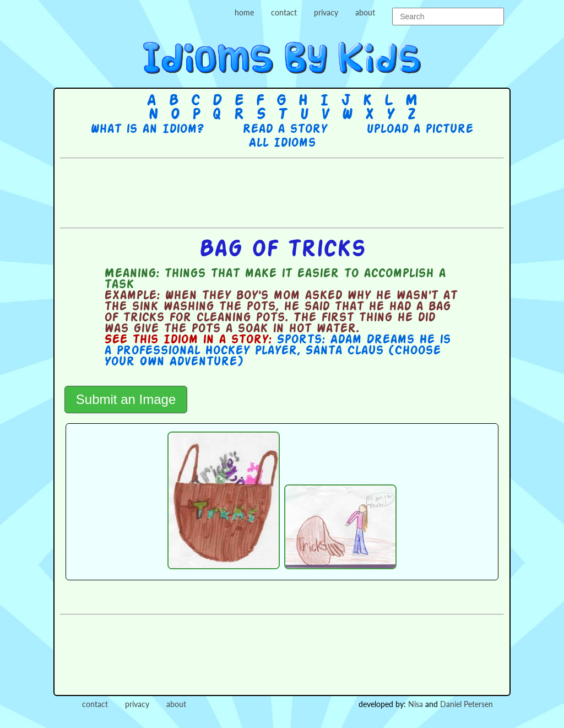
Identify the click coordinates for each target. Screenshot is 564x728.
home (244, 12)
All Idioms (282, 143)
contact (284, 12)
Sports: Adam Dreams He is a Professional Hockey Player (277, 346)
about (365, 12)
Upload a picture (420, 130)
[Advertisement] (282, 192)
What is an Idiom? (147, 130)
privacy (326, 12)
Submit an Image (126, 399)
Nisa (416, 704)
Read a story (285, 130)
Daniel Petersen (467, 704)
